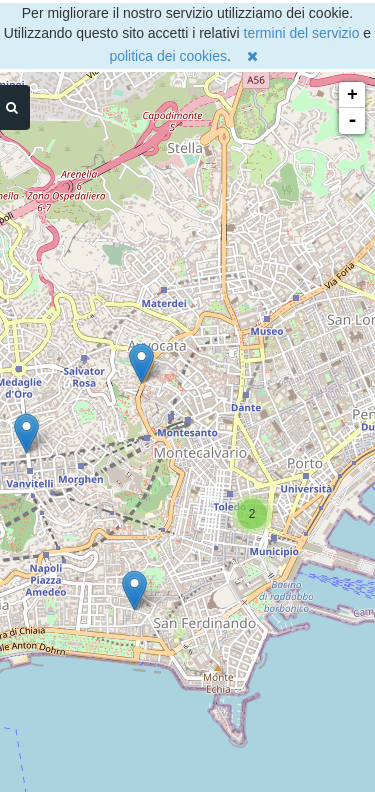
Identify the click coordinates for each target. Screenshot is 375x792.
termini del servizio (302, 33)
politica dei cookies (168, 56)
